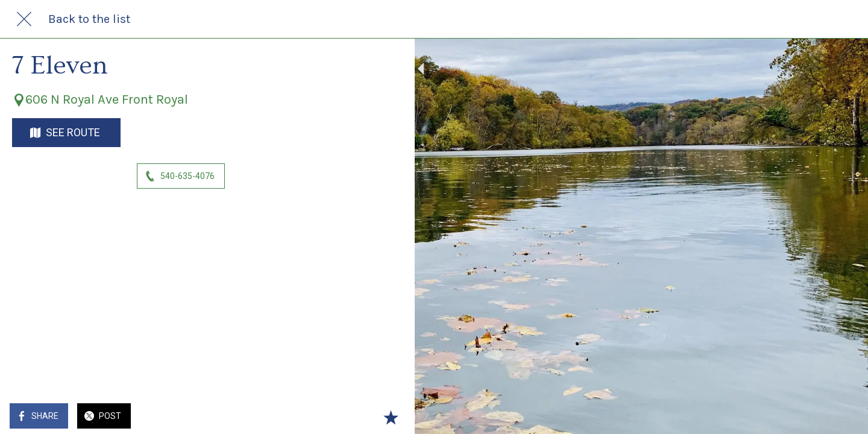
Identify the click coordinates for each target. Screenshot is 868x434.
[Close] (24, 19)
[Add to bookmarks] (338, 417)
